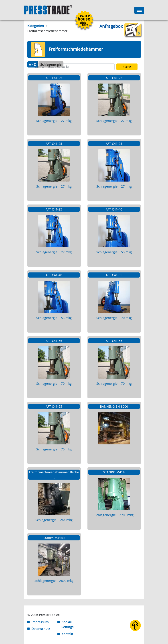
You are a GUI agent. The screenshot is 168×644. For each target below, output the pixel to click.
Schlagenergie (51, 64)
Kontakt (67, 634)
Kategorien (36, 26)
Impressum (40, 622)
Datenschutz (41, 629)
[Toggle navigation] (139, 10)
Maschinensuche (43, 59)
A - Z (32, 64)
